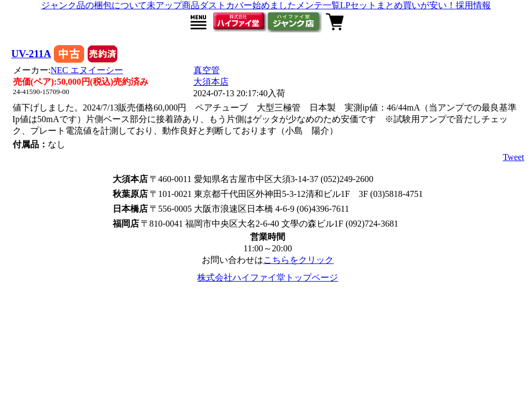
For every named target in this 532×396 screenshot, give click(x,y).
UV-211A (31, 54)
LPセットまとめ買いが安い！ (398, 5)
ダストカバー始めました (248, 5)
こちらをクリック (298, 260)
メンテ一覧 (318, 5)
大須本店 (211, 82)
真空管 (207, 70)
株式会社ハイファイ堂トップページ (268, 277)
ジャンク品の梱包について (94, 5)
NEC (87, 70)
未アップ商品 (173, 5)
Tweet (514, 157)
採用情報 (473, 5)
